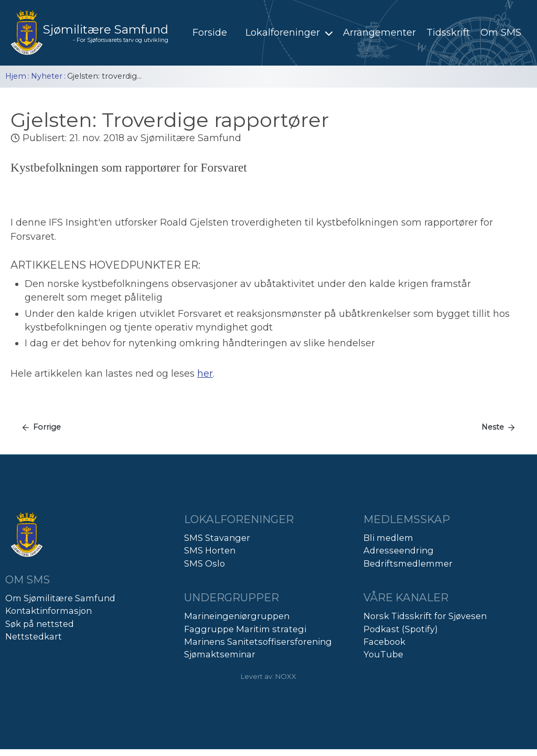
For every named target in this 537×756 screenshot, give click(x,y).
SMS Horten (210, 550)
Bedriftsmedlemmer (408, 563)
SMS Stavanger (217, 538)
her (205, 374)
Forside (210, 33)
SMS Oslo (205, 563)
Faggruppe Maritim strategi (245, 629)
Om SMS (501, 33)
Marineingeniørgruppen (237, 616)
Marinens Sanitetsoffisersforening (258, 642)
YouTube (383, 654)
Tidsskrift (448, 33)
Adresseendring (399, 550)
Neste (493, 427)
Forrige (47, 427)
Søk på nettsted (40, 624)
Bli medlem (388, 538)
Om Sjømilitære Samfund (60, 598)
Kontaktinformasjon (49, 611)
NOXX (286, 676)
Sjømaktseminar (220, 654)
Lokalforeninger (290, 33)
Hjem (16, 76)
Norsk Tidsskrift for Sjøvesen (425, 616)
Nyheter (47, 76)
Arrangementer (379, 33)
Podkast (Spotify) (401, 629)
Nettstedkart (34, 636)
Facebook (384, 642)
